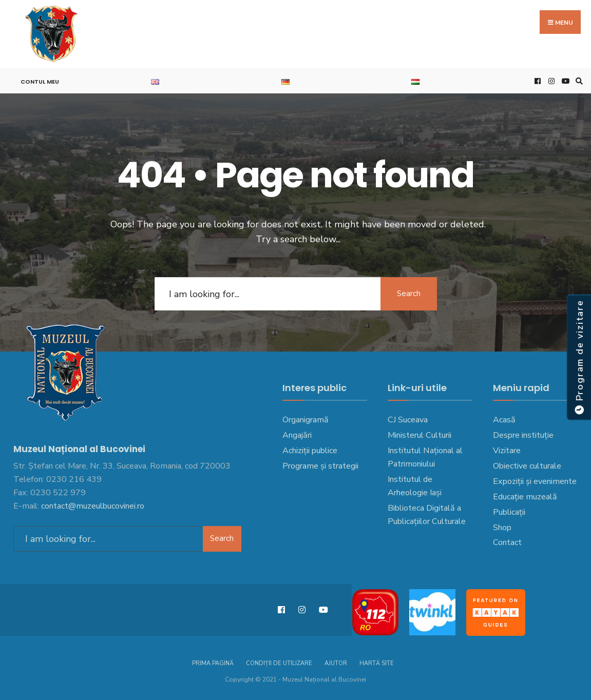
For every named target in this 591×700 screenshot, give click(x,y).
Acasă (504, 420)
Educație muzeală (525, 497)
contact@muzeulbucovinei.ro (93, 506)
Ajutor (336, 663)
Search (409, 294)
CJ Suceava (408, 420)
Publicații (509, 512)
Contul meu (40, 82)
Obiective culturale (527, 466)
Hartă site (377, 663)
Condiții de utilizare (279, 663)
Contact (507, 542)
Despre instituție (523, 435)
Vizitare (507, 451)
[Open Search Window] (578, 81)
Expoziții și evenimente (535, 481)
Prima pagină (213, 663)
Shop (502, 528)
